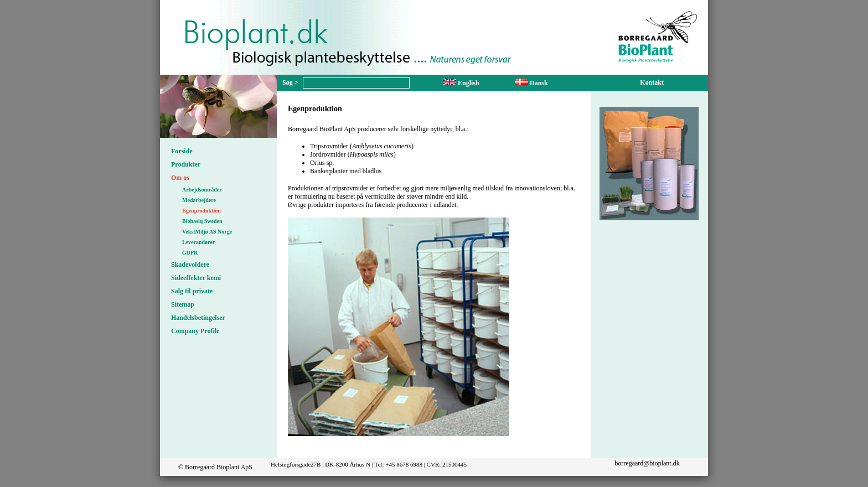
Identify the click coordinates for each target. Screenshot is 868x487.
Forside (182, 151)
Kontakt (652, 82)
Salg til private (192, 291)
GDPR (190, 253)
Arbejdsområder (202, 190)
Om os (180, 178)
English (461, 83)
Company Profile (195, 331)
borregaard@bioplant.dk (647, 463)
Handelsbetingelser (198, 318)
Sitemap (183, 304)
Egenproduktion (201, 211)
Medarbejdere (199, 200)
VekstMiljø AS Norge (207, 232)
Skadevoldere (190, 265)
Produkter (186, 164)
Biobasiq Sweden (202, 221)
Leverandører (198, 242)
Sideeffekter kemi (196, 278)
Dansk (531, 83)
